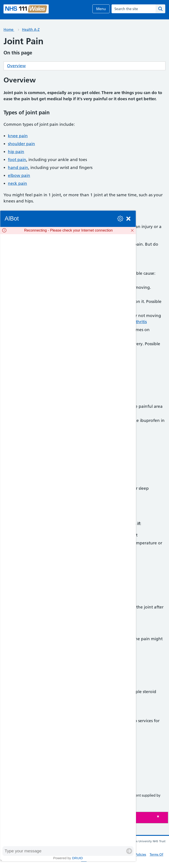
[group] (68, 540)
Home (9, 30)
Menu (101, 9)
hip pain (16, 152)
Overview (16, 66)
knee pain (18, 136)
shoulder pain (21, 144)
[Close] (161, 816)
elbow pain (19, 175)
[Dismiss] (132, 230)
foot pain (17, 160)
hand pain (18, 168)
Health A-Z (31, 30)
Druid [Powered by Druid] (78, 858)
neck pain (17, 183)
